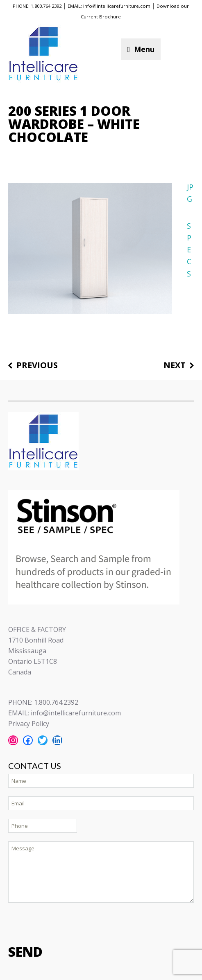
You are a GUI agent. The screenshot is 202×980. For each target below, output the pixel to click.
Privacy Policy (29, 724)
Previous (37, 365)
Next (175, 365)
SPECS (189, 250)
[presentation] (70, 923)
